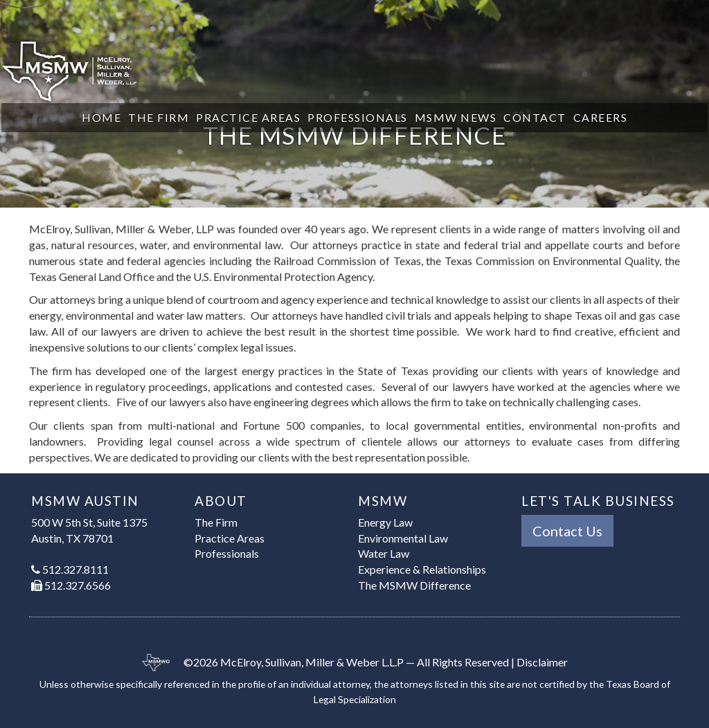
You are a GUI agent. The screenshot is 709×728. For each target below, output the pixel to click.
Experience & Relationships (422, 569)
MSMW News (456, 117)
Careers (601, 117)
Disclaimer (542, 662)
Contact (535, 117)
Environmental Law (403, 538)
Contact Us (567, 531)
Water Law (384, 553)
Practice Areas (248, 117)
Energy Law (385, 522)
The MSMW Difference (414, 585)
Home (101, 117)
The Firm (159, 117)
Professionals (358, 117)
